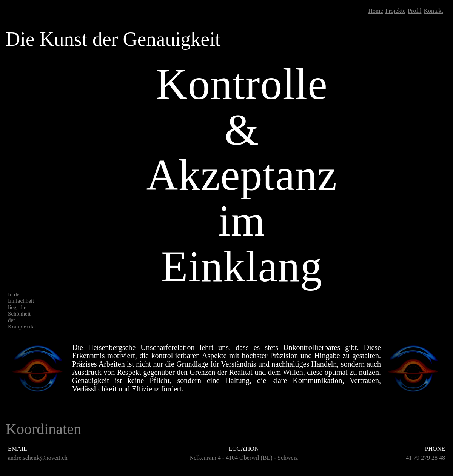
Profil (414, 11)
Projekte (395, 11)
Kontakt (433, 11)
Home (376, 11)
